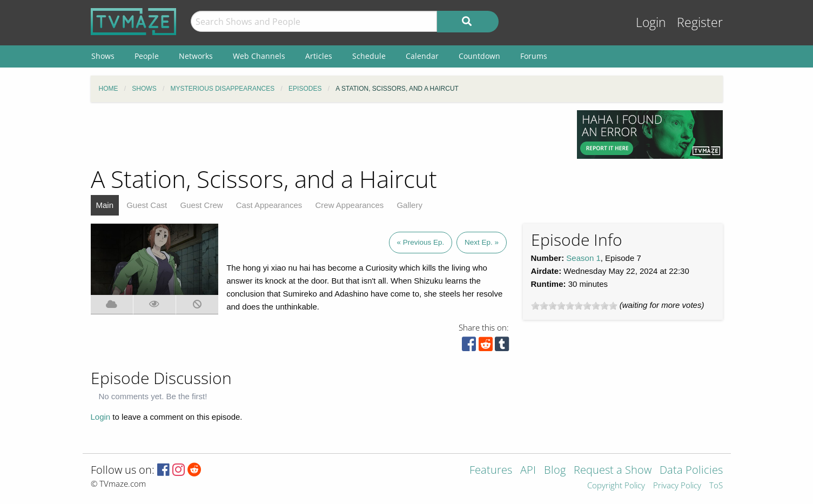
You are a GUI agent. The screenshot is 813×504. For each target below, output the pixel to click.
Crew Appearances (350, 205)
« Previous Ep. (421, 242)
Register (700, 22)
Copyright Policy (616, 486)
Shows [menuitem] (103, 56)
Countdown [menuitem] (479, 56)
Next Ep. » (482, 242)
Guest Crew (201, 205)
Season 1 (583, 258)
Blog (555, 471)
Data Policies (691, 471)
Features (491, 471)
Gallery (409, 205)
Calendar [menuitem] (422, 56)
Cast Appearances (269, 205)
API (528, 471)
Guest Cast (147, 205)
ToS (716, 486)
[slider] (574, 306)
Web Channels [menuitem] (259, 56)
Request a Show (613, 471)
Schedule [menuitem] (369, 56)
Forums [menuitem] (534, 56)
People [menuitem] (147, 56)
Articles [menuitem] (319, 56)
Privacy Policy (677, 486)
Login (651, 22)
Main (105, 205)
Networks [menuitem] (196, 56)
